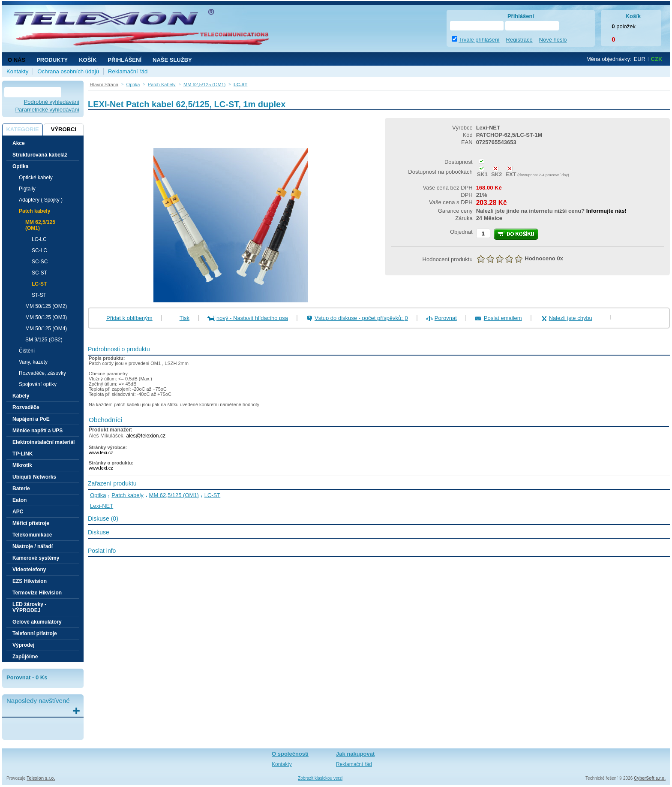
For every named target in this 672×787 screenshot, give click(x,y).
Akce (19, 143)
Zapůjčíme (25, 657)
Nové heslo (553, 40)
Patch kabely (127, 495)
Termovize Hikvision (37, 593)
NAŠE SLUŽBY (172, 60)
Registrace (519, 40)
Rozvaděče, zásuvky (42, 373)
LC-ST (39, 284)
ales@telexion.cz (146, 436)
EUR (640, 59)
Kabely (21, 396)
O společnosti (290, 754)
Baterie (21, 488)
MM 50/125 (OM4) (46, 329)
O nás (16, 60)
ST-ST (39, 295)
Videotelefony (29, 570)
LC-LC (39, 239)
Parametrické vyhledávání (47, 110)
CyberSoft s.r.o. (650, 778)
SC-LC (39, 250)
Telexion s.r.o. (41, 778)
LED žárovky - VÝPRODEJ (29, 607)
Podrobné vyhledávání (52, 102)
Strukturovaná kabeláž (40, 155)
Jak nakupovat (355, 754)
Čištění (27, 351)
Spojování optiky (38, 384)
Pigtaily (27, 189)
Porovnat (446, 318)
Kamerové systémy (36, 558)
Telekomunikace (32, 535)
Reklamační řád (128, 71)
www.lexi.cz (101, 452)
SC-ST (39, 273)
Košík (88, 60)
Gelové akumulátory (37, 622)
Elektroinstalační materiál (43, 442)
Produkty (52, 60)
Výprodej (23, 645)
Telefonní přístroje (35, 633)
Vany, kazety (33, 362)
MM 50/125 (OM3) (46, 317)
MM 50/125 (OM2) (46, 306)
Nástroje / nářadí (33, 546)
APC (18, 512)
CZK (657, 59)
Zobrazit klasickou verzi (320, 778)
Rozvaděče (26, 407)
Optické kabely (36, 178)
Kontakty (17, 71)
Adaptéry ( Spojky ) (41, 200)
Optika (98, 495)
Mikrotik (22, 465)
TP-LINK (22, 454)
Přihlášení (124, 60)
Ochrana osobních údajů (68, 71)
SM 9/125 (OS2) (44, 340)
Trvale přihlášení (479, 40)
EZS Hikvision (30, 581)
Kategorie (22, 129)
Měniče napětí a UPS (37, 431)
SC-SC (40, 262)
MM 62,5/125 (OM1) (174, 495)
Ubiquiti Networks (34, 477)
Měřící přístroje (31, 523)
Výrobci (64, 129)
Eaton (19, 500)
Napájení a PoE (31, 419)
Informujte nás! (606, 211)
